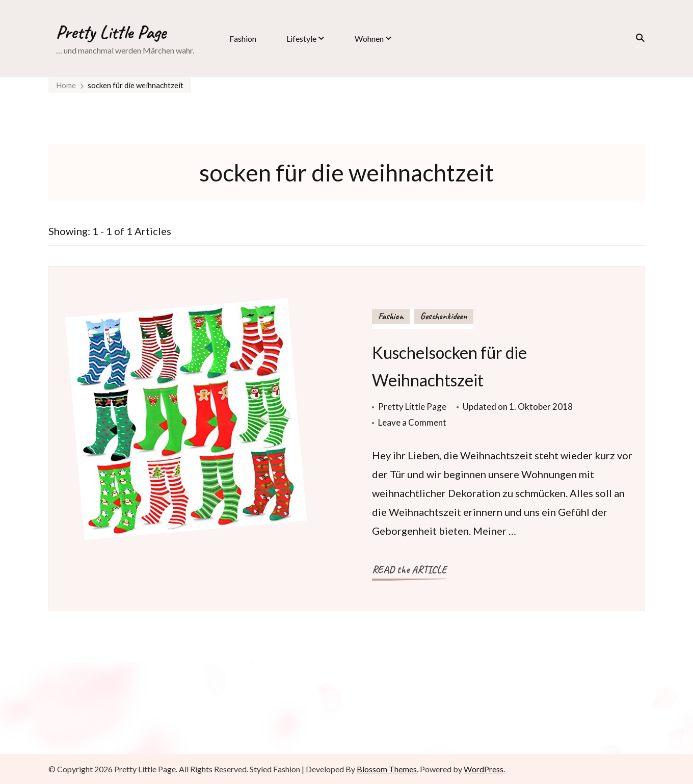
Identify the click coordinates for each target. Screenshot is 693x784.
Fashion (243, 38)
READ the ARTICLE (409, 570)
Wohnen (369, 38)
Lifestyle (301, 38)
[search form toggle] (637, 38)
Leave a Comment (412, 422)
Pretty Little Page (111, 32)
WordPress (484, 769)
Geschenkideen (444, 316)
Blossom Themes (387, 769)
